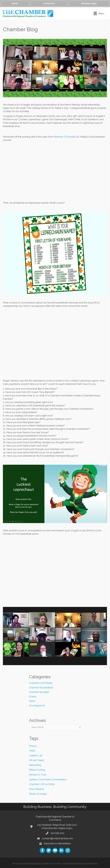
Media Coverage (38, 794)
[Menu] (99, 13)
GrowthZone (92, 864)
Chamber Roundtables (41, 688)
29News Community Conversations (48, 779)
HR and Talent (37, 760)
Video (32, 751)
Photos (33, 746)
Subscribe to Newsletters (57, 844)
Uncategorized (37, 706)
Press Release (36, 789)
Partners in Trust (38, 775)
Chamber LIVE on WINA (42, 784)
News (32, 701)
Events (33, 697)
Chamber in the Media (41, 683)
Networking (35, 765)
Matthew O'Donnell (64, 137)
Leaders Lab (36, 756)
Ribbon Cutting (37, 770)
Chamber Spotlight (39, 692)
